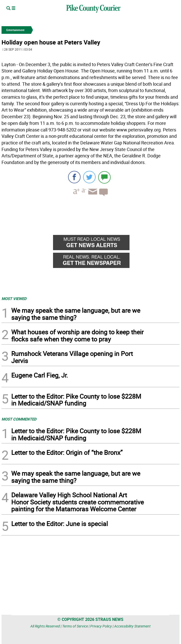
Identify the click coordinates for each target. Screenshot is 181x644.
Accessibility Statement (132, 626)
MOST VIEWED (14, 298)
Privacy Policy (101, 626)
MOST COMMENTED (19, 419)
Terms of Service (75, 626)
